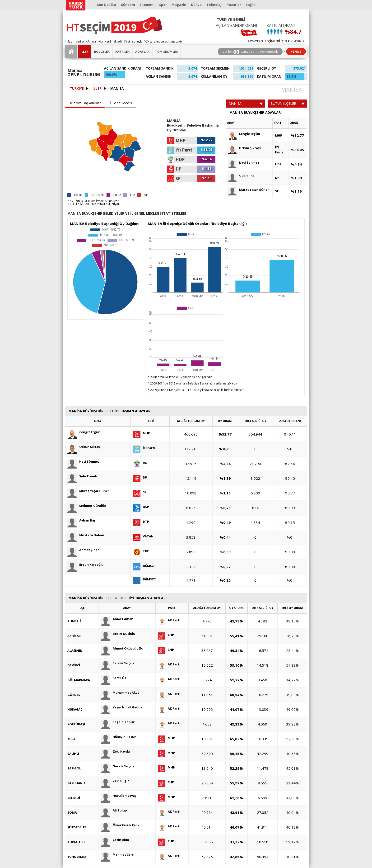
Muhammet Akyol (121, 693)
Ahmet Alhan (117, 619)
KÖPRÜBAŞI (76, 724)
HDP (278, 164)
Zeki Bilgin (115, 781)
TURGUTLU (76, 842)
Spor (163, 5)
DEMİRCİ (74, 665)
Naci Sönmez (244, 163)
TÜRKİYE (77, 89)
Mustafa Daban (86, 535)
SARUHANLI (76, 783)
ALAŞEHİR (75, 650)
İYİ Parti (279, 150)
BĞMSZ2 (144, 579)
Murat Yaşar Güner (249, 190)
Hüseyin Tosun (119, 737)
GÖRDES (74, 695)
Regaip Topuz (118, 722)
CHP (166, 635)
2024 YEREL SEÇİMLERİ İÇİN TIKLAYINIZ (276, 41)
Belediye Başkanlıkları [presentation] (85, 103)
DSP (141, 507)
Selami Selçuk (118, 663)
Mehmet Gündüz (87, 506)
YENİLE (296, 52)
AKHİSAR (74, 636)
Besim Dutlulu (118, 634)
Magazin (179, 5)
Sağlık (251, 5)
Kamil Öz (114, 678)
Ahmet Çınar (83, 550)
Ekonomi (147, 5)
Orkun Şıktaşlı (245, 148)
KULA (71, 739)
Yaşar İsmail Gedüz (122, 707)
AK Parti (169, 620)
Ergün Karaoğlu (85, 565)
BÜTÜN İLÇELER (287, 103)
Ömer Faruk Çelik (120, 825)
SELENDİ (74, 798)
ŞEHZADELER (77, 827)
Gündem (128, 5)
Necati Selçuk (118, 766)
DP (277, 178)
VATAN (143, 536)
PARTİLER (122, 52)
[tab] (86, 103)
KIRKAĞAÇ (75, 709)
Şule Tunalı (242, 176)
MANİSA (117, 89)
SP (277, 191)
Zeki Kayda (115, 752)
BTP (141, 522)
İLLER (84, 52)
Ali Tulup (114, 810)
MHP (279, 135)
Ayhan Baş (81, 520)
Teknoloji (214, 5)
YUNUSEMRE (77, 857)
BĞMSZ (144, 566)
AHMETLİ (74, 621)
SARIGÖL (74, 768)
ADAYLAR (142, 52)
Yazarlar (234, 5)
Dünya (196, 5)
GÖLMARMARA (79, 680)
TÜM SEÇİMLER (166, 52)
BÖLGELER (102, 52)
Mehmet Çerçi (118, 855)
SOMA (72, 812)
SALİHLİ (73, 754)
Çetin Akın (115, 840)
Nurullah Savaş (119, 796)
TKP (141, 551)
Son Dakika (107, 5)
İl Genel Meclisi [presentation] (121, 103)
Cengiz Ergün (244, 134)
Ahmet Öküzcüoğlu (122, 648)
